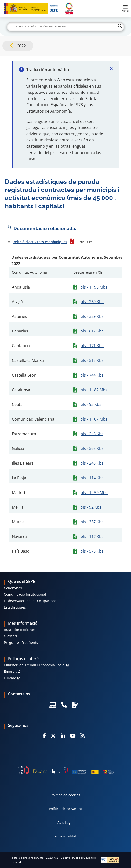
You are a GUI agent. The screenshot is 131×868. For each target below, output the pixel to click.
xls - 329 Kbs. (93, 316)
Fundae (10, 678)
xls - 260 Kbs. (93, 302)
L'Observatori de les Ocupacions (30, 601)
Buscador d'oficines (20, 630)
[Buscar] (65, 26)
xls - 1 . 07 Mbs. (95, 419)
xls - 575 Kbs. (93, 551)
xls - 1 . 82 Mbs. (95, 390)
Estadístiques (15, 607)
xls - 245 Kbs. (93, 463)
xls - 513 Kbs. (93, 360)
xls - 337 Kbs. (93, 522)
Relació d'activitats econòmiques (40, 242)
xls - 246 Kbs (92, 434)
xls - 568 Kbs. (93, 448)
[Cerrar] (112, 69)
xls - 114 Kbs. (93, 478)
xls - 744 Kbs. (93, 375)
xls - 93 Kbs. (92, 404)
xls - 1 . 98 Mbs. (95, 287)
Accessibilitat (65, 836)
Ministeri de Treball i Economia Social (35, 665)
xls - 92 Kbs (91, 507)
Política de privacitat (65, 809)
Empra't (10, 671)
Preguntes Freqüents (21, 643)
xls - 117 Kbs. (93, 537)
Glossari (10, 636)
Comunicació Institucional (25, 594)
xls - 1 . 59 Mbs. (95, 493)
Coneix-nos (13, 588)
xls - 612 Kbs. (93, 331)
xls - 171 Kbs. (93, 346)
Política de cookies (65, 795)
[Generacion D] (65, 770)
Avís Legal (65, 822)
